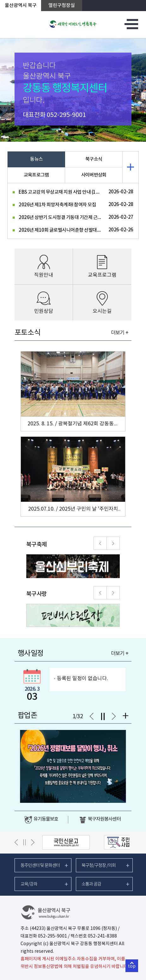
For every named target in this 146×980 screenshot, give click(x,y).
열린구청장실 (62, 6)
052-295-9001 (66, 115)
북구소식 (94, 159)
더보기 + (120, 333)
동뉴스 (36, 159)
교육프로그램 (36, 175)
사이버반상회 (94, 175)
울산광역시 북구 (21, 6)
